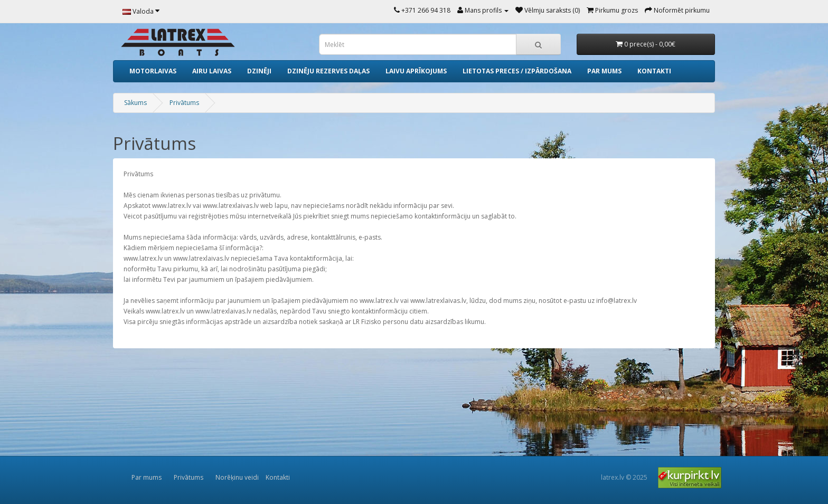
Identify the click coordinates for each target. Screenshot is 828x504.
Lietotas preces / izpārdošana (517, 71)
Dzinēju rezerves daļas (328, 71)
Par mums (604, 71)
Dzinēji (259, 71)
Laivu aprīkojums (416, 71)
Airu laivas (212, 71)
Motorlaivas (153, 71)
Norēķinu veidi (237, 477)
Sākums (135, 103)
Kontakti (654, 71)
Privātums (184, 103)
